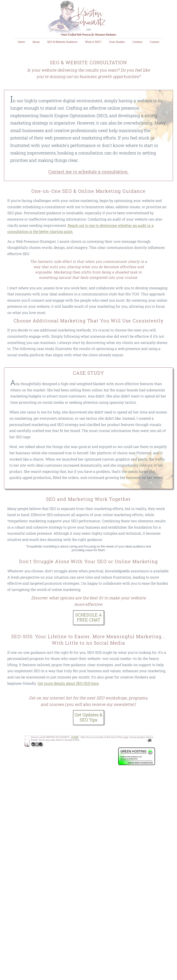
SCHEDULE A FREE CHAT (89, 617)
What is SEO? (93, 42)
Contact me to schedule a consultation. (88, 172)
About (36, 42)
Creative (137, 42)
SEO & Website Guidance (62, 42)
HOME (75, 737)
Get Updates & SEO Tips (88, 717)
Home (21, 42)
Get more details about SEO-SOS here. (68, 683)
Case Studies (117, 42)
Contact (155, 42)
